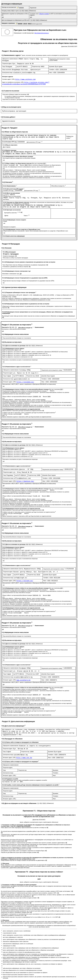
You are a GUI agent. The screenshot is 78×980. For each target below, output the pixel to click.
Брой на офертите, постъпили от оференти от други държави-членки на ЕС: (24, 353)
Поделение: (33, 8)
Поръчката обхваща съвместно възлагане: (15, 94)
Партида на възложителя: (9, 7)
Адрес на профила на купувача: (13, 82)
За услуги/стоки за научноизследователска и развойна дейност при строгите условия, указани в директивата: (38, 831)
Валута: (22, 165)
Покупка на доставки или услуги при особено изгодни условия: (19, 852)
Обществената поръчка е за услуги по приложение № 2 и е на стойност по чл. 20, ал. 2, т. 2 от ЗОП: (30, 917)
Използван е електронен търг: (11, 274)
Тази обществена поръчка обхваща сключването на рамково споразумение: (24, 265)
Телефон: (52, 69)
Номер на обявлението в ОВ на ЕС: (13, 295)
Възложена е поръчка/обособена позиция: (14, 329)
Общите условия (44, 14)
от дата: (17, 11)
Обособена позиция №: (58, 186)
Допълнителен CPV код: (34, 142)
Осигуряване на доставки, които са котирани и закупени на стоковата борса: (23, 851)
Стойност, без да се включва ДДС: (12, 414)
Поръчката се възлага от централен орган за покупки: (18, 99)
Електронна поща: (8, 72)
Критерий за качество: (12, 213)
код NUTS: (20, 66)
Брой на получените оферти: (11, 350)
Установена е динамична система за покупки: (16, 267)
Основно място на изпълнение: (12, 196)
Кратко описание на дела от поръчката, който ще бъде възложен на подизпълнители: (27, 417)
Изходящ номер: (6, 11)
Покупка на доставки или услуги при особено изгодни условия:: (19, 898)
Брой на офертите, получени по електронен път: (16, 357)
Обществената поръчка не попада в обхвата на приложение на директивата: (23, 860)
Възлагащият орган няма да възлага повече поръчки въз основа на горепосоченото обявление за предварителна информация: (39, 316)
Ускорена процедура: (9, 256)
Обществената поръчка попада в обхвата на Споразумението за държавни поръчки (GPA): (28, 281)
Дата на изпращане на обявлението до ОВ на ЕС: (16, 20)
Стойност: (6, 165)
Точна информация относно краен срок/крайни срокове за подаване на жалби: (25, 780)
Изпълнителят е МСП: (29, 384)
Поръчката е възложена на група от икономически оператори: (20, 360)
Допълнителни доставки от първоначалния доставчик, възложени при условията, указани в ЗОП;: (29, 893)
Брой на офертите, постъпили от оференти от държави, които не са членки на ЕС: (26, 355)
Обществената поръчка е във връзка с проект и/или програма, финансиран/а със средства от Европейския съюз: (36, 231)
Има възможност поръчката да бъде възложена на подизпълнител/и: (22, 411)
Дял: (4, 415)
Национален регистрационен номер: (60, 59)
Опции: (5, 221)
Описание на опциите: (9, 227)
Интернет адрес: (10, 382)
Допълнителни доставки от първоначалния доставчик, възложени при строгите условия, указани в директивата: (33, 843)
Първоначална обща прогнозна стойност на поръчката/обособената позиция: (25, 391)
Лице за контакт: (7, 69)
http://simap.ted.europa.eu (42, 33)
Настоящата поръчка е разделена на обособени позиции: (19, 158)
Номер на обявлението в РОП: (65, 295)
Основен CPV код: (9, 191)
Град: (4, 66)
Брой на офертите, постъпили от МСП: (14, 352)
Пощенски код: (36, 66)
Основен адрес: (9, 79)
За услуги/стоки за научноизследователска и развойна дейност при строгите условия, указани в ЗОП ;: (36, 891)
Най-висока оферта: (21, 170)
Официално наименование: (10, 59)
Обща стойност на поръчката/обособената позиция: (17, 397)
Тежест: (27, 216)
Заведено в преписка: (8, 23)
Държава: (52, 66)
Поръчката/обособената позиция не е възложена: (17, 338)
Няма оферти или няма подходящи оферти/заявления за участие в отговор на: (24, 828)
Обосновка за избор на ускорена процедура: (15, 258)
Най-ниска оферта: (8, 170)
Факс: (51, 72)
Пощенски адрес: (7, 63)
